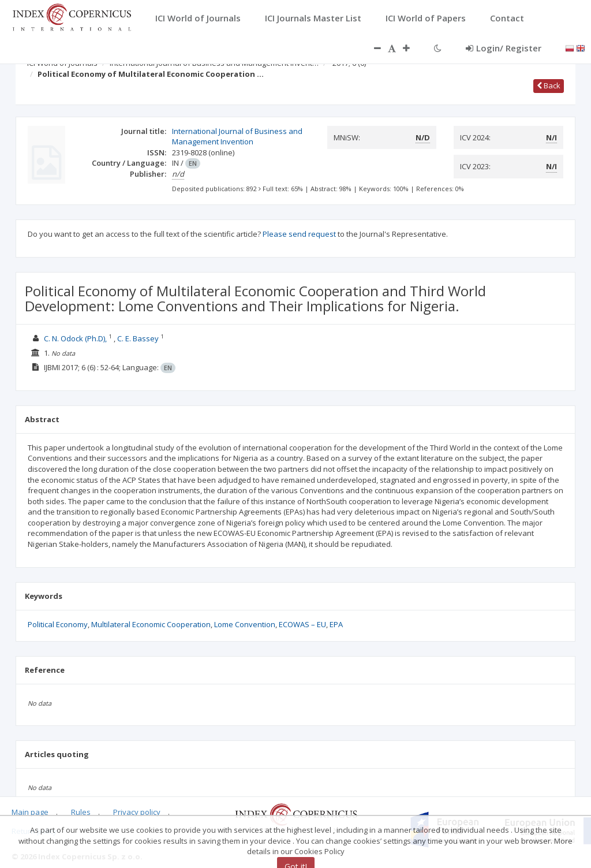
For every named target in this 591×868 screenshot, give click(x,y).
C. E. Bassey (138, 338)
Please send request (299, 234)
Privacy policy (137, 812)
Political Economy (58, 624)
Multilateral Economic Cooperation (151, 624)
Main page (30, 812)
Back (549, 85)
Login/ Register (504, 48)
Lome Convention (245, 624)
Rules (81, 812)
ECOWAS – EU (302, 624)
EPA (336, 624)
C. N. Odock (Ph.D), (75, 338)
